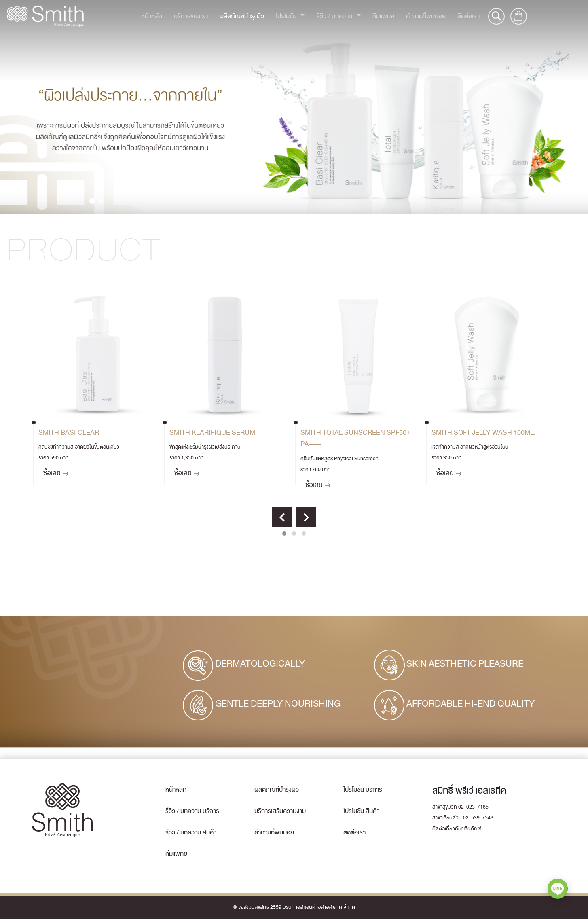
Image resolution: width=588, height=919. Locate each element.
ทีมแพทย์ (383, 16)
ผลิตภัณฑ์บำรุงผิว (242, 16)
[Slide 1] (92, 201)
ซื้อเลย (56, 473)
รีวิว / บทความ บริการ (192, 811)
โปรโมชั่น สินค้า (361, 811)
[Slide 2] (101, 201)
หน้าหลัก (152, 16)
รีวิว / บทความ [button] (335, 16)
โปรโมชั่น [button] (287, 16)
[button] (284, 534)
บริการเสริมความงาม (280, 811)
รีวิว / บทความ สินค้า (191, 832)
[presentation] (282, 517)
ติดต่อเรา (468, 16)
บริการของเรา (191, 16)
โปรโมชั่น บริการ (363, 790)
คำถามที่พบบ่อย (426, 16)
